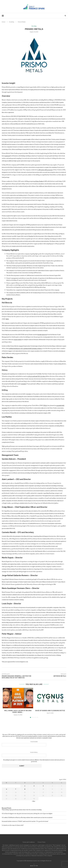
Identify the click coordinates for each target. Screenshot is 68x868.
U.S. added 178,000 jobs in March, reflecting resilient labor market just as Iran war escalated (27, 817)
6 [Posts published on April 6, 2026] (6, 789)
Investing (12, 22)
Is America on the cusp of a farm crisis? (13, 825)
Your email (34, 754)
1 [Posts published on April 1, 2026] (25, 786)
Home (4, 22)
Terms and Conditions (29, 842)
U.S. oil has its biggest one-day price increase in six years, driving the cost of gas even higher (27, 813)
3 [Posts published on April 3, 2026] (43, 786)
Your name (34, 744)
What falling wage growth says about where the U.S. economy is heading (22, 810)
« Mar (33, 801)
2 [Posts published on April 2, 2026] (34, 786)
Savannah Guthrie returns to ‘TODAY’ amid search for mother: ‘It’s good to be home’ (25, 821)
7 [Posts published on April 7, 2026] (16, 789)
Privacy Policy (42, 842)
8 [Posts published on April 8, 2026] (25, 789)
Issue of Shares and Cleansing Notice (50, 711)
